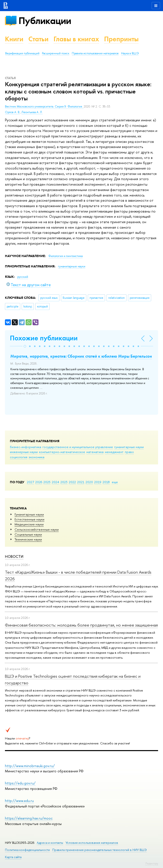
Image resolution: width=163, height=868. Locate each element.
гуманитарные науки (129, 447)
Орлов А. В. (12, 112)
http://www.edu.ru (19, 801)
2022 (72, 482)
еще (115, 482)
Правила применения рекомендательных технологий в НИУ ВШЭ (100, 850)
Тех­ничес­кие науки (28, 539)
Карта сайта (13, 857)
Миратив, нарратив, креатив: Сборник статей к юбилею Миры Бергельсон (81, 356)
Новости (14, 556)
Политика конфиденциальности (27, 850)
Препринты (121, 39)
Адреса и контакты (50, 843)
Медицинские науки (29, 524)
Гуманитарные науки (29, 514)
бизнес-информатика (26, 447)
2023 (64, 482)
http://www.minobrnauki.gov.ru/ (30, 766)
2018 (106, 482)
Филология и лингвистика (65, 256)
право (129, 452)
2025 (47, 482)
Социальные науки (28, 534)
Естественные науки (29, 519)
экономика (36, 457)
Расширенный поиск (56, 53)
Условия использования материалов (92, 843)
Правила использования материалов (95, 53)
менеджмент (114, 452)
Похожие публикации (44, 338)
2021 (81, 482)
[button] (25, 346)
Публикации (45, 21)
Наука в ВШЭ (130, 53)
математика (95, 452)
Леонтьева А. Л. (32, 112)
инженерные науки (24, 452)
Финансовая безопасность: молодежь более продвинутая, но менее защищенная (81, 625)
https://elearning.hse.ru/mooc (29, 818)
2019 (98, 482)
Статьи (38, 39)
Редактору (152, 863)
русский (23, 277)
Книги (14, 39)
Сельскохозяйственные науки (37, 529)
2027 (30, 482)
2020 (89, 482)
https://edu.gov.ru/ (20, 783)
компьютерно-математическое (62, 452)
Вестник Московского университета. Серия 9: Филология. (44, 107)
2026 (39, 482)
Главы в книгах (76, 39)
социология (19, 457)
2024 (55, 482)
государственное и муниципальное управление (78, 447)
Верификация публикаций (22, 53)
